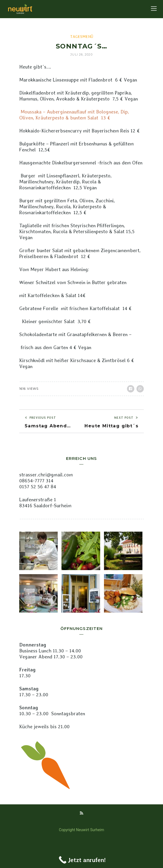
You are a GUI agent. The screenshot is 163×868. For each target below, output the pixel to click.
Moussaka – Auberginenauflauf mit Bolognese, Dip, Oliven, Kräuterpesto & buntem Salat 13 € (74, 115)
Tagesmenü (82, 37)
